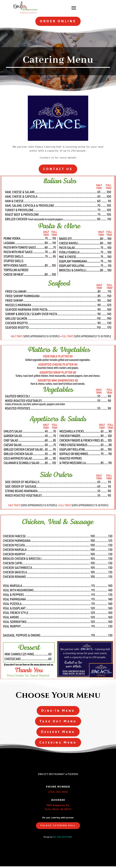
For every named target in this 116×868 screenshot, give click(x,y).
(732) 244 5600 (58, 794)
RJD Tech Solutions (62, 839)
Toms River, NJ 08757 (58, 811)
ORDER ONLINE (58, 21)
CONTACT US (58, 169)
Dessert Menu (58, 733)
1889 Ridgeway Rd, (58, 807)
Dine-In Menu (58, 711)
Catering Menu (58, 744)
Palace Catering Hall (58, 827)
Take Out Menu (58, 722)
